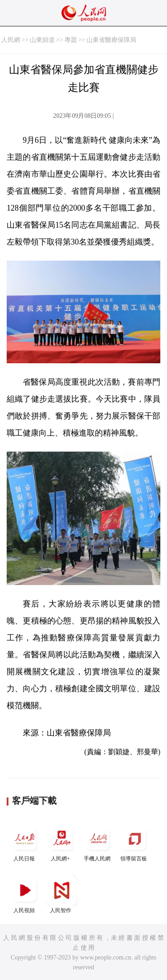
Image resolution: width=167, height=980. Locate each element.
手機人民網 (98, 842)
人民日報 (25, 842)
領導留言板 (134, 842)
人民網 (11, 40)
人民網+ (61, 842)
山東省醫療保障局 (111, 40)
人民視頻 (25, 894)
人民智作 (61, 894)
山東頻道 (42, 40)
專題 (71, 40)
